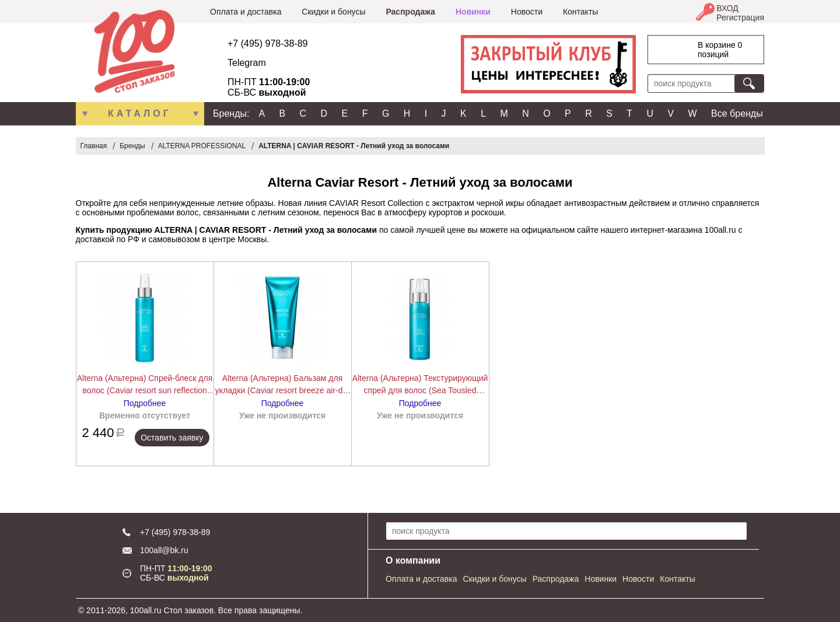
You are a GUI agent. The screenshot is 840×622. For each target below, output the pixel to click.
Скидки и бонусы (333, 12)
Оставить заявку (172, 438)
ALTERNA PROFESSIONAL (202, 146)
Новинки (473, 12)
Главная (94, 146)
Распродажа (410, 12)
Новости (527, 12)
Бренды (132, 146)
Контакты (580, 12)
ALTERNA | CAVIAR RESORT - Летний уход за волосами (354, 146)
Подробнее (145, 403)
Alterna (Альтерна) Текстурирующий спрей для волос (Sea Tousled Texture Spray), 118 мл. (420, 385)
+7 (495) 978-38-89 (267, 43)
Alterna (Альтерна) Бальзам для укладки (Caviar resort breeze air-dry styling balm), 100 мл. (282, 385)
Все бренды (737, 113)
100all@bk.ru (164, 550)
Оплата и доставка (246, 12)
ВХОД (727, 8)
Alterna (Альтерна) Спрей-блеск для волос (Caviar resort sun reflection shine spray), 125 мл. (145, 385)
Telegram (247, 63)
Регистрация (740, 18)
